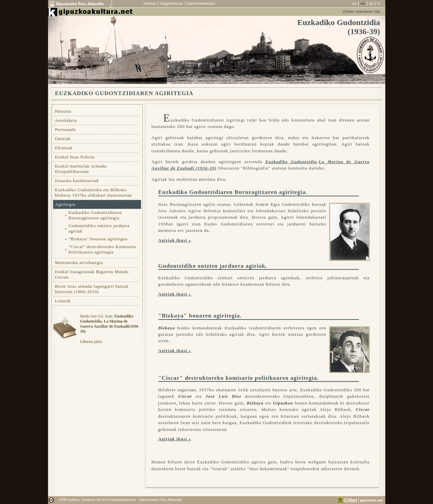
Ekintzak (64, 148)
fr (379, 3)
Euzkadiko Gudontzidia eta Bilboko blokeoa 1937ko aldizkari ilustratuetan (94, 192)
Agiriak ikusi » (175, 240)
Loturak (63, 301)
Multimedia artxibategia (79, 262)
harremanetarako (201, 3)
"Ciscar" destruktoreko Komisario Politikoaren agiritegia (102, 249)
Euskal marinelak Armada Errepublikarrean (81, 169)
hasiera (150, 3)
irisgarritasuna (172, 3)
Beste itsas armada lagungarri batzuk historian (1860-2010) (92, 289)
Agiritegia (65, 204)
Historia (63, 111)
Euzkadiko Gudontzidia (291, 162)
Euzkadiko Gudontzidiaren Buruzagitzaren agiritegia (95, 215)
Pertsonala (66, 129)
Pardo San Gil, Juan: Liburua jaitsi (110, 329)
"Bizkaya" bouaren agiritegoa (98, 239)
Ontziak (63, 139)
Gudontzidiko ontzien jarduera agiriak (99, 228)
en (371, 3)
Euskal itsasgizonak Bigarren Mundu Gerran (92, 274)
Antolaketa (66, 120)
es (354, 3)
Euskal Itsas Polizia (75, 157)
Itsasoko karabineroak (77, 181)
